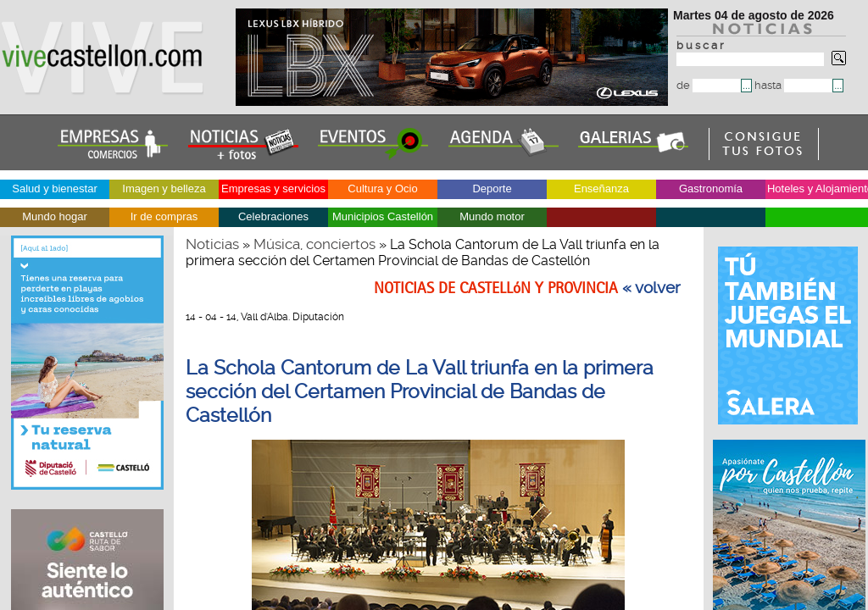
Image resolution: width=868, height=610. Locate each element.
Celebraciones (273, 216)
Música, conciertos (314, 244)
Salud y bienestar (54, 189)
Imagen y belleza (164, 189)
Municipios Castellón (383, 216)
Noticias (212, 244)
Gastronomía (711, 189)
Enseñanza (601, 189)
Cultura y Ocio (382, 189)
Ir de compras (164, 216)
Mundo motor (492, 216)
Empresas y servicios (273, 189)
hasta (793, 85)
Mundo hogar (55, 216)
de (709, 85)
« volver (651, 288)
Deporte (492, 189)
